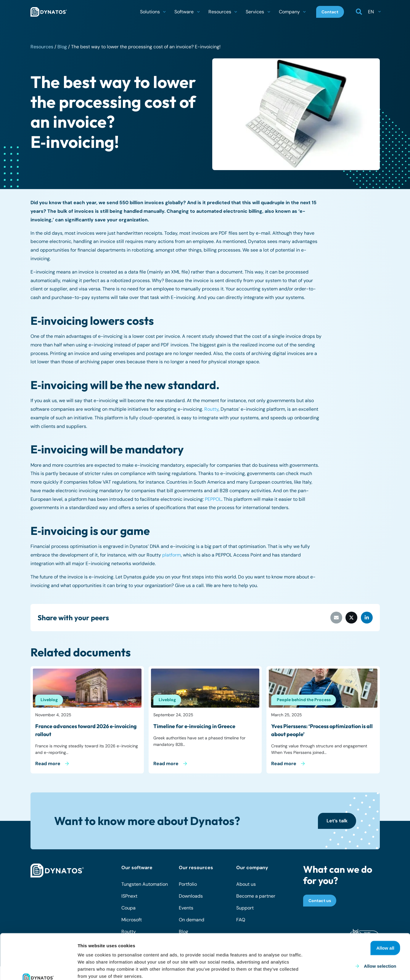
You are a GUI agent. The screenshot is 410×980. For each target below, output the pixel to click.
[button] (164, 12)
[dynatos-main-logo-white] (57, 871)
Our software (137, 868)
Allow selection (380, 924)
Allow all (385, 905)
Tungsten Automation (145, 884)
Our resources (196, 868)
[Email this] (336, 618)
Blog (62, 47)
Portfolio (188, 884)
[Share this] (351, 618)
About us (246, 884)
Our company (252, 868)
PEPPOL (213, 499)
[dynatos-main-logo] (49, 12)
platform (172, 555)
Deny (393, 942)
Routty (211, 409)
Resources (42, 47)
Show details (311, 968)
